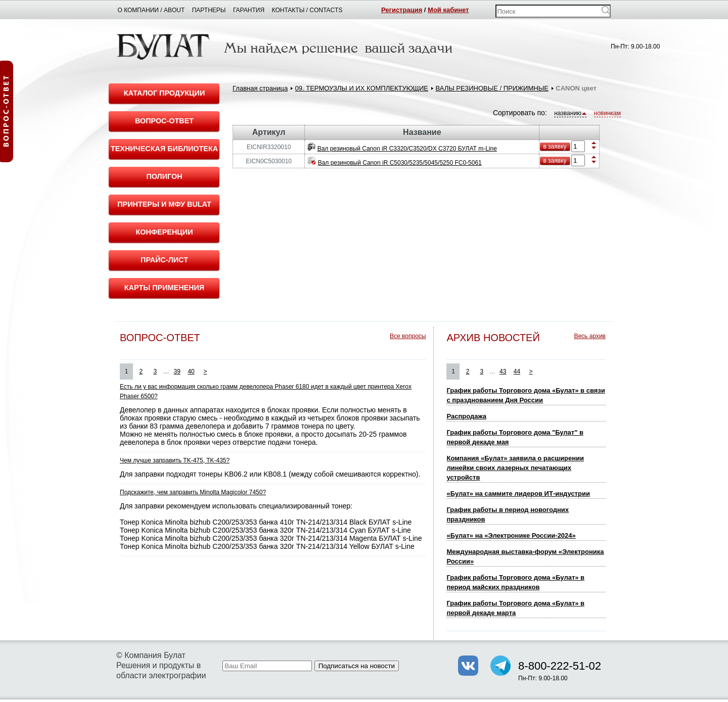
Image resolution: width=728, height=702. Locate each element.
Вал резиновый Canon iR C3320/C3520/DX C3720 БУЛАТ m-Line (407, 149)
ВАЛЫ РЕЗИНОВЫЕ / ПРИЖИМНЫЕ (492, 88)
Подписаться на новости (357, 666)
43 (503, 371)
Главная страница (260, 88)
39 (177, 371)
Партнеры (209, 10)
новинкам (607, 113)
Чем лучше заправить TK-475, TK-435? (175, 460)
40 (191, 371)
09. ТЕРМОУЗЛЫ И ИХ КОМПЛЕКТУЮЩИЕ (362, 88)
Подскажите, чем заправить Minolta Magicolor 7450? (193, 492)
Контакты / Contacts (307, 10)
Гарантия (249, 10)
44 (517, 371)
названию (570, 113)
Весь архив (590, 336)
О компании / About (151, 10)
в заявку (555, 147)
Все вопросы (408, 336)
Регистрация (402, 10)
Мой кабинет (448, 10)
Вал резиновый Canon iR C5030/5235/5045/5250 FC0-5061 (400, 163)
